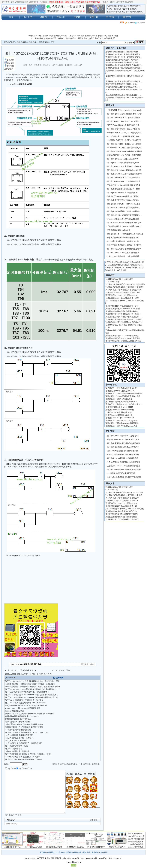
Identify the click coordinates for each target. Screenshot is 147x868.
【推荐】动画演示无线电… (131, 57)
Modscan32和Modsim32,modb (123, 418)
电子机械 (110, 17)
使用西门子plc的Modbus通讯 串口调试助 (123, 196)
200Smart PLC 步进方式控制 (126, 295)
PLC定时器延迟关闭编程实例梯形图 (19, 735)
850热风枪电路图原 (136, 844)
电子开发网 (21, 42)
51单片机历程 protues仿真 (127, 426)
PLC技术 (110, 6)
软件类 (108, 391)
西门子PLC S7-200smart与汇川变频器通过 (123, 208)
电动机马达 (110, 54)
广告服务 (60, 852)
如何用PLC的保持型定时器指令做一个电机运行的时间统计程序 (30, 714)
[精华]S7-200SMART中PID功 (127, 514)
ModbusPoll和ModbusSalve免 (123, 410)
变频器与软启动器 (113, 71)
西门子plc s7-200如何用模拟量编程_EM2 (123, 163)
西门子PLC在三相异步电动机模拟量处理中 (124, 249)
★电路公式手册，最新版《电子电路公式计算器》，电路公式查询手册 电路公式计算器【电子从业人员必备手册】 (74, 36)
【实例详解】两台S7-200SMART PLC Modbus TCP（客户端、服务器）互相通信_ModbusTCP (28, 674)
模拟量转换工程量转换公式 (131, 495)
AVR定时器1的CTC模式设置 (16, 741)
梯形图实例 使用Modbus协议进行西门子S (123, 238)
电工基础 (109, 95)
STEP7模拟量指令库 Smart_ (122, 412)
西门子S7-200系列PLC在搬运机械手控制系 (124, 470)
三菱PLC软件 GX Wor (12, 847)
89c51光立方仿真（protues (127, 421)
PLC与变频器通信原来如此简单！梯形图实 (124, 245)
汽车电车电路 (111, 290)
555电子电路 (111, 292)
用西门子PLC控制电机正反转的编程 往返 (123, 125)
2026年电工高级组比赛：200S (127, 298)
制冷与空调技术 (112, 89)
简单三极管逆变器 (135, 834)
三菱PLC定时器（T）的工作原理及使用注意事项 (24, 727)
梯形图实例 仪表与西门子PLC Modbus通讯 (124, 204)
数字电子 (126, 12)
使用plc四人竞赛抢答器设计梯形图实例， (123, 451)
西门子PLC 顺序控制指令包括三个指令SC (123, 129)
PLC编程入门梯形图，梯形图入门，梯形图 (124, 140)
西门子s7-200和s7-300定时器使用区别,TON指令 (23, 759)
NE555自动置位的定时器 (14, 711)
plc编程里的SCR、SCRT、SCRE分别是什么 (124, 133)
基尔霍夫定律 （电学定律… (129, 60)
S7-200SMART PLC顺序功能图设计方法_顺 (124, 148)
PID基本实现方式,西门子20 (126, 511)
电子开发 (6, 2)
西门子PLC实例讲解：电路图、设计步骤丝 (124, 144)
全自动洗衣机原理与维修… (129, 52)
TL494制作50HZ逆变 (136, 836)
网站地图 (78, 852)
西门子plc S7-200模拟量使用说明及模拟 (123, 458)
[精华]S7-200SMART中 (96, 847)
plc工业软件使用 (112, 301)
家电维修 (109, 52)
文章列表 (104, 852)
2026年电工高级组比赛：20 (126, 506)
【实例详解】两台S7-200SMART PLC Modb (124, 110)
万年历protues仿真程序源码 (128, 423)
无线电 (140, 12)
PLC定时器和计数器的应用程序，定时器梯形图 (23, 743)
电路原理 (110, 12)
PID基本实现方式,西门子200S (127, 306)
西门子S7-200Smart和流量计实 (127, 336)
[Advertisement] (74, 30)
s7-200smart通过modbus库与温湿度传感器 (123, 219)
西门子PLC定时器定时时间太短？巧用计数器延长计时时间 (28, 754)
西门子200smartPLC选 (33, 847)
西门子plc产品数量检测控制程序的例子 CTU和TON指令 (27, 692)
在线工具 (61, 17)
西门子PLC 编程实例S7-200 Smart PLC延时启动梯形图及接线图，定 (31, 697)
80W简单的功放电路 (136, 839)
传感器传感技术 (112, 317)
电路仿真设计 (111, 394)
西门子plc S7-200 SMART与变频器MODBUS (124, 174)
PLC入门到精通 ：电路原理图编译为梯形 (123, 136)
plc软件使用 (128, 6)
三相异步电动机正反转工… (129, 87)
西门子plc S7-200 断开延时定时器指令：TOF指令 (24, 700)
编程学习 (127, 17)
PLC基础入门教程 (113, 284)
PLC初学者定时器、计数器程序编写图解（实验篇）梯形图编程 (30, 684)
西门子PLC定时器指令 (13, 749)
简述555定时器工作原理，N (127, 501)
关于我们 (43, 852)
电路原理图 (24, 2)
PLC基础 (43, 2)
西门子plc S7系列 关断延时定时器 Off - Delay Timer (25, 703)
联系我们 (52, 852)
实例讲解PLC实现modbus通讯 (119, 230)
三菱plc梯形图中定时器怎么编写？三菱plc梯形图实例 (26, 705)
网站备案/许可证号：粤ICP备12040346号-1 (64, 858)
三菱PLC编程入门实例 (114, 279)
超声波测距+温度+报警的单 (126, 402)
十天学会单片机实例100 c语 (126, 388)
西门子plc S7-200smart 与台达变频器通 (122, 193)
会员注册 (140, 22)
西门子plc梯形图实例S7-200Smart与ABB (123, 200)
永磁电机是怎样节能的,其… (131, 81)
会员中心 (130, 22)
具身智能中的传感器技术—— (130, 317)
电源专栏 (137, 6)
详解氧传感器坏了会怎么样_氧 (129, 290)
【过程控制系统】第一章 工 (128, 519)
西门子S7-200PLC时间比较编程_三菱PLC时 (124, 166)
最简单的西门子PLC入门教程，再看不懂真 (124, 155)
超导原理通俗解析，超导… (127, 84)
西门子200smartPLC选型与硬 (132, 492)
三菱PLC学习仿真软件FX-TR (123, 391)
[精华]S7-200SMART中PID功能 (127, 309)
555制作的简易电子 (136, 842)
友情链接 (69, 852)
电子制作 (126, 9)
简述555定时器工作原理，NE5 (128, 292)
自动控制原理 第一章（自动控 (129, 319)
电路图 (77, 17)
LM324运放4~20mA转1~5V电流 (129, 394)
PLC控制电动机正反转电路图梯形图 (121, 473)
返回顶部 (9, 60)
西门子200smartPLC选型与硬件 (133, 284)
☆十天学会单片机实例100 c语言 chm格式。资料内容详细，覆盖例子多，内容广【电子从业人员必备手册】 (73, 38)
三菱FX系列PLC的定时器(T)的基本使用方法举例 (24, 724)
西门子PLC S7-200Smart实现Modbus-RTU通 (124, 170)
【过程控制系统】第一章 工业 (129, 314)
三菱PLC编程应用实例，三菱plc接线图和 (123, 256)
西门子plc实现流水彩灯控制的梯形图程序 (123, 443)
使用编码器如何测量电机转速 (127, 311)
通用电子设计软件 (113, 404)
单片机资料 (110, 388)
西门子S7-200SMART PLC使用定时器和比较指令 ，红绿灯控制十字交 (32, 681)
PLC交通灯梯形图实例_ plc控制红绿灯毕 (123, 241)
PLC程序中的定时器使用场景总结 (18, 730)
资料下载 (94, 17)
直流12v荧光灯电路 (136, 847)
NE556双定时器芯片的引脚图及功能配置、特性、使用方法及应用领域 (32, 687)
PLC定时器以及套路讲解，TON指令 (19, 738)
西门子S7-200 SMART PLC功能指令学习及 (124, 178)
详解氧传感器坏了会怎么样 (128, 498)
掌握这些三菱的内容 (117, 847)
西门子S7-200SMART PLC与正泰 (128, 341)
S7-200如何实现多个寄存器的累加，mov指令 (22, 757)
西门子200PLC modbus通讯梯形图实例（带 (124, 223)
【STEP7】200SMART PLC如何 (132, 509)
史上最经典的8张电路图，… (129, 95)
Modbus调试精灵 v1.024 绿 (122, 415)
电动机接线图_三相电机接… (131, 65)
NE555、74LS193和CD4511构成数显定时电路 (22, 708)
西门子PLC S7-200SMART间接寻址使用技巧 (124, 151)
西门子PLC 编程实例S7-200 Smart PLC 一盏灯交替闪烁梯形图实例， (31, 695)
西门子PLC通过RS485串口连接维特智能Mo (124, 215)
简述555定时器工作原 (75, 847)
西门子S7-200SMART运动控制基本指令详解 (124, 114)
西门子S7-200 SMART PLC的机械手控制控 (124, 118)
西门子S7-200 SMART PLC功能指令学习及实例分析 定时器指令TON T (32, 689)
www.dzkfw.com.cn (73, 862)
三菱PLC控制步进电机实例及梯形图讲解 (123, 455)
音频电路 (133, 12)
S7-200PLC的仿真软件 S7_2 (131, 404)
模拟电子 (118, 12)
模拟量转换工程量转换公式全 (132, 287)
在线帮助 (95, 852)
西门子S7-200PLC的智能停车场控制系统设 (124, 121)
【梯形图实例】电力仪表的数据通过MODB (124, 226)
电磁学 (108, 84)
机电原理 (109, 63)
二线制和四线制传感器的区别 (130, 322)
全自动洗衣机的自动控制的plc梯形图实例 (123, 462)
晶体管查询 (9, 69)
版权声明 (87, 852)
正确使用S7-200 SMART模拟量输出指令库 (124, 185)
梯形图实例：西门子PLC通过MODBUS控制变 (125, 234)
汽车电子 (110, 9)
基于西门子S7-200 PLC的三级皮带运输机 (123, 440)
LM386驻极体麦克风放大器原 (129, 396)
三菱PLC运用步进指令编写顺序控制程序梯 (124, 477)
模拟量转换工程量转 (54, 847)
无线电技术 (110, 57)
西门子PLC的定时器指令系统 (16, 746)
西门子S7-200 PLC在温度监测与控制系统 (123, 253)
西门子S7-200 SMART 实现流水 (128, 338)
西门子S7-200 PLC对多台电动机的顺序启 (123, 447)
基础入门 (14, 2)
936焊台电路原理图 (125, 399)
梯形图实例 (34, 2)
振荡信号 (133, 9)
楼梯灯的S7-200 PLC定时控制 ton (18, 719)
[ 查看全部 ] (94, 820)
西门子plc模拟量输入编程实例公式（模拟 (123, 189)
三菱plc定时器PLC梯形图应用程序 (18, 722)
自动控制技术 (111, 314)
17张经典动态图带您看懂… (131, 54)
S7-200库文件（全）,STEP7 (122, 407)
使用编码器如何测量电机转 (126, 517)
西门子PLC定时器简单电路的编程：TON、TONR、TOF (26, 732)
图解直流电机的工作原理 (128, 63)
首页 (11, 17)
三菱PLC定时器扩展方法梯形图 (17, 751)
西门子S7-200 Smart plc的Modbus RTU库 (123, 159)
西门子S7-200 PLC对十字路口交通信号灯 (123, 436)
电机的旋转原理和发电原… (131, 68)
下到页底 (9, 66)
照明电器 (118, 9)
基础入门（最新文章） (117, 48)
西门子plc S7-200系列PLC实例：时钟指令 (123, 211)
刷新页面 (9, 63)
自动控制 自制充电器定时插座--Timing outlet (22, 716)
